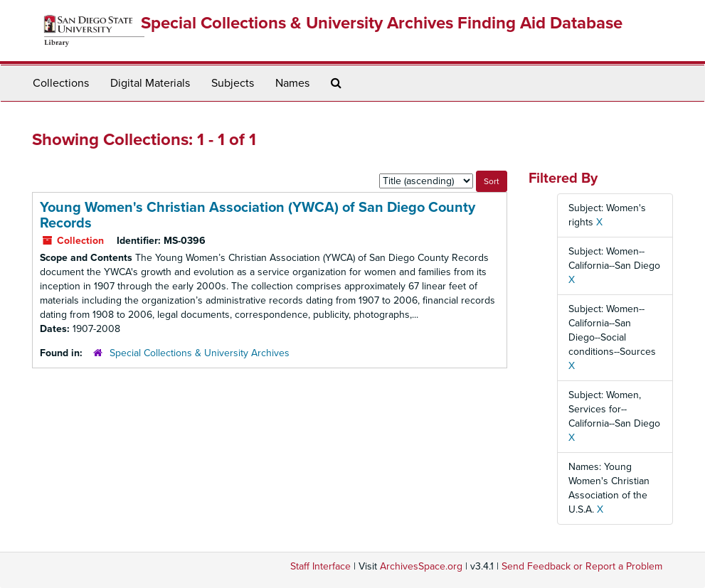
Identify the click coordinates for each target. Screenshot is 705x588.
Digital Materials (150, 83)
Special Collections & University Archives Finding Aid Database (382, 23)
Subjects (233, 83)
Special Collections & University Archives (200, 353)
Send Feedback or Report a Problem (582, 566)
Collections (61, 83)
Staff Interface (320, 566)
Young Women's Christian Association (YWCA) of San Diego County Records (258, 215)
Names (292, 83)
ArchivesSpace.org (421, 566)
